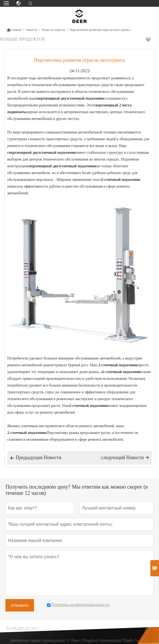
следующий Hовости (125, 457)
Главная (14, 30)
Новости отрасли (54, 30)
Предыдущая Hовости (36, 458)
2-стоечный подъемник (118, 365)
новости (32, 30)
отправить (20, 605)
